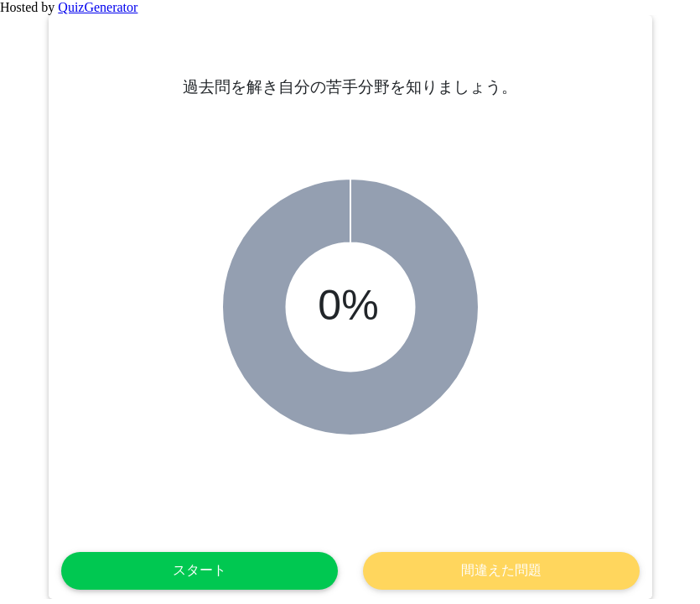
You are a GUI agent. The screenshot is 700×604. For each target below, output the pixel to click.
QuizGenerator (98, 7)
